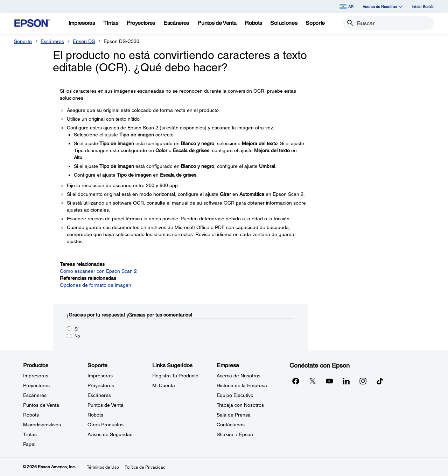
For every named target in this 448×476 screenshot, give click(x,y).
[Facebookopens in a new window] (296, 381)
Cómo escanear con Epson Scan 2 (98, 271)
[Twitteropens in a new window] (313, 381)
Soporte (23, 41)
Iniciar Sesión (423, 6)
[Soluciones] (284, 23)
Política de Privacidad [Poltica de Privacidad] (145, 467)
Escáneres (52, 41)
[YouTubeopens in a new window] (329, 381)
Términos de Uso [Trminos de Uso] (103, 467)
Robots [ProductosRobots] (31, 415)
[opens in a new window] (380, 381)
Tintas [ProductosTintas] (30, 434)
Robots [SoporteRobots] (95, 415)
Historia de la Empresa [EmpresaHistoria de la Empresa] (242, 385)
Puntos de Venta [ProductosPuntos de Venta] (41, 405)
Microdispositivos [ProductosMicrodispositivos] (42, 425)
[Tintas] (111, 23)
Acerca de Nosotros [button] (383, 6)
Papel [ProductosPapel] (29, 444)
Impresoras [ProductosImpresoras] (36, 376)
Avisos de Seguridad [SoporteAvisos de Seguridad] (110, 434)
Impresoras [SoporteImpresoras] (100, 376)
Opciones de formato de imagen (96, 285)
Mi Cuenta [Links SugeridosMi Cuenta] (164, 385)
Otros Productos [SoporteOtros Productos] (106, 425)
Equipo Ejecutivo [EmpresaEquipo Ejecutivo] (235, 395)
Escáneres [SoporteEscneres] (99, 395)
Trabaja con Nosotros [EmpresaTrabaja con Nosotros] (240, 405)
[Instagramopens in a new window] (363, 381)
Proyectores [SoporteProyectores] (101, 385)
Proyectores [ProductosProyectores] (36, 385)
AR (346, 6)
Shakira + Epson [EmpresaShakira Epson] (235, 434)
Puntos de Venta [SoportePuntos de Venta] (106, 405)
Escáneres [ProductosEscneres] (35, 395)
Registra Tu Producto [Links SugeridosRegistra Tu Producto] (175, 376)
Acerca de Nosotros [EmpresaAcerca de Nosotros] (239, 376)
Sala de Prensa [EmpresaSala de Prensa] (234, 415)
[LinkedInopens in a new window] (346, 381)
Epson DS (84, 41)
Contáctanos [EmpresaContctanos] (231, 425)
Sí (76, 329)
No (77, 336)
